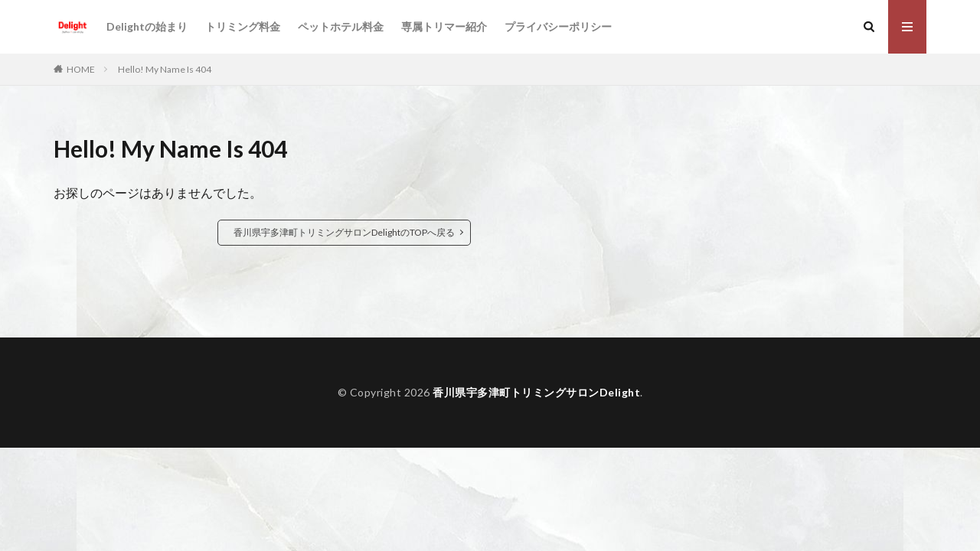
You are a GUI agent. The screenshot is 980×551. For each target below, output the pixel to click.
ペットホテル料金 (341, 26)
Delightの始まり (147, 26)
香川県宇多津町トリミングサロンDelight (536, 392)
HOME (81, 69)
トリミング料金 (243, 26)
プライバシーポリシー (558, 26)
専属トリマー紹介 (444, 26)
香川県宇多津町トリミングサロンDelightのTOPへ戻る (344, 232)
